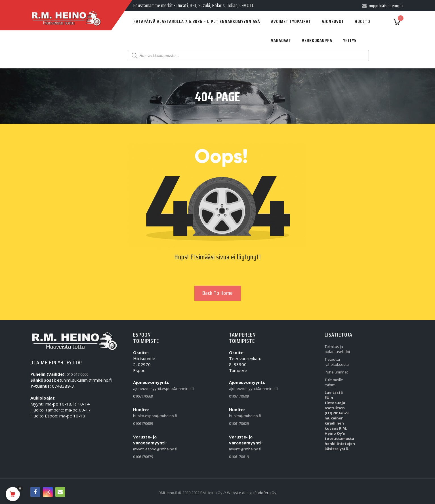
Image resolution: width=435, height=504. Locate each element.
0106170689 (143, 423)
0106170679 (143, 457)
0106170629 (239, 423)
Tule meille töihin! (334, 382)
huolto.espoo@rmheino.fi (146, 416)
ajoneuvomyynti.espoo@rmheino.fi (146, 388)
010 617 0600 (77, 374)
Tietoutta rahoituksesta (337, 362)
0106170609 (239, 396)
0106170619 (239, 457)
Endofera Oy (265, 493)
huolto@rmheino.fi (242, 416)
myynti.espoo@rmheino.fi (146, 449)
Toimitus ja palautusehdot (337, 349)
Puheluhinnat (336, 372)
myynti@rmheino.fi (242, 449)
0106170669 (143, 396)
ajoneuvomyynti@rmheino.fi (242, 388)
